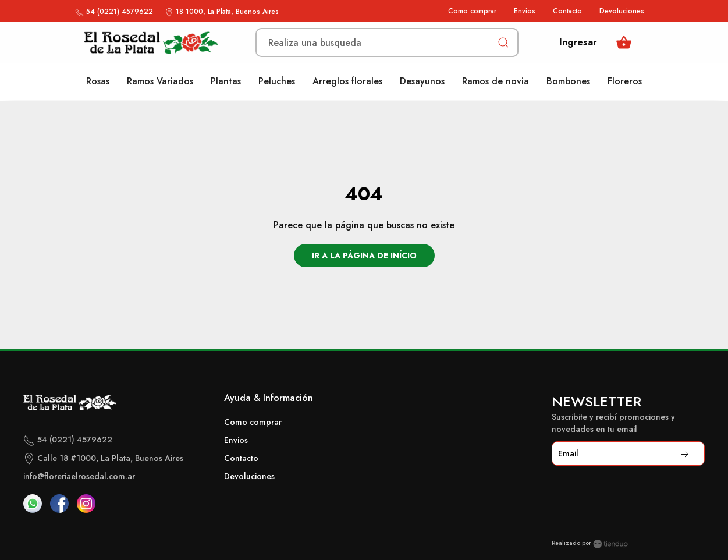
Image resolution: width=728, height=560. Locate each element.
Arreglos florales (347, 81)
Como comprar (472, 11)
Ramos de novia (496, 81)
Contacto (567, 11)
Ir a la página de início (364, 256)
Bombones (568, 81)
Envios (525, 11)
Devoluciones (622, 11)
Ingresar (578, 42)
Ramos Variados (160, 81)
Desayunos (422, 81)
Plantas (226, 81)
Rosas (98, 81)
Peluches (277, 81)
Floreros (625, 81)
